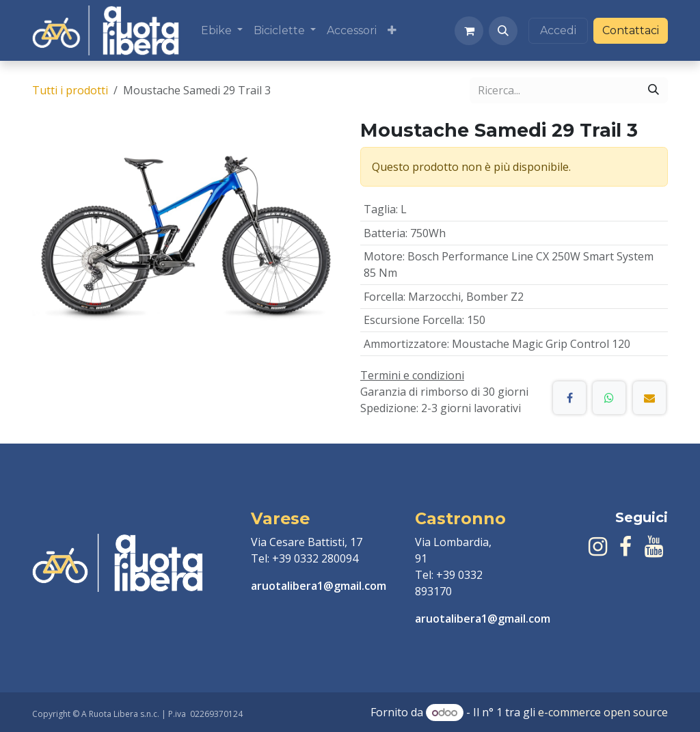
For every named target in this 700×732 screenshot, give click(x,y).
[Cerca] (654, 90)
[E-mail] (649, 398)
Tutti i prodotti (70, 90)
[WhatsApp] (609, 398)
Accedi (558, 30)
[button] (503, 31)
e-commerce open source (603, 712)
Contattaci (631, 30)
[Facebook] (569, 398)
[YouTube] (654, 547)
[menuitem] (222, 31)
